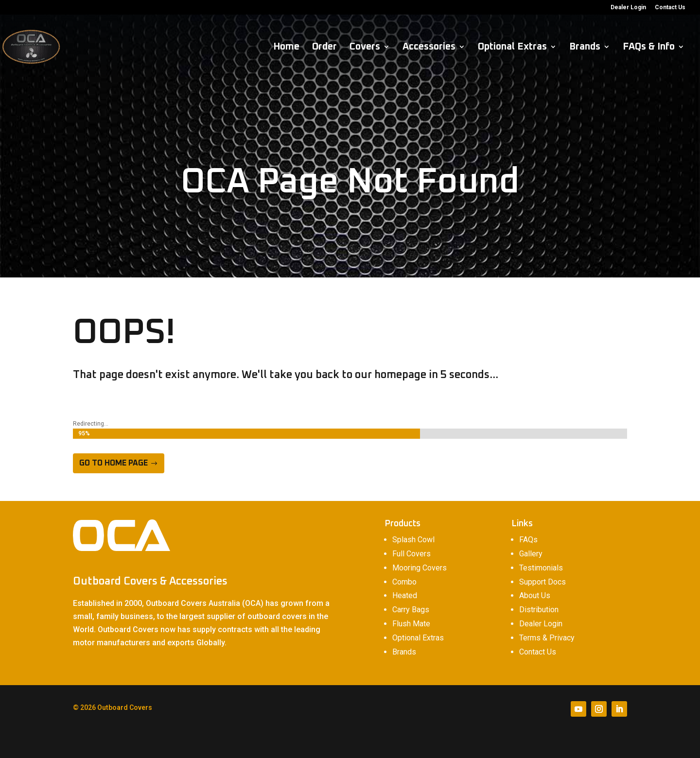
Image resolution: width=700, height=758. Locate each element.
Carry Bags (411, 610)
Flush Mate (411, 624)
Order (324, 47)
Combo (404, 582)
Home (286, 47)
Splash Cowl (413, 540)
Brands (585, 47)
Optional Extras (512, 47)
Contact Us (670, 8)
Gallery (531, 554)
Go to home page (114, 463)
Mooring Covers (420, 568)
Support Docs (542, 582)
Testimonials (541, 568)
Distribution (539, 610)
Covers (365, 47)
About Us (535, 595)
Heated (405, 595)
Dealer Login (628, 8)
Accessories (429, 47)
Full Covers (411, 554)
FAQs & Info (649, 47)
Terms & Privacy (547, 638)
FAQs (528, 540)
